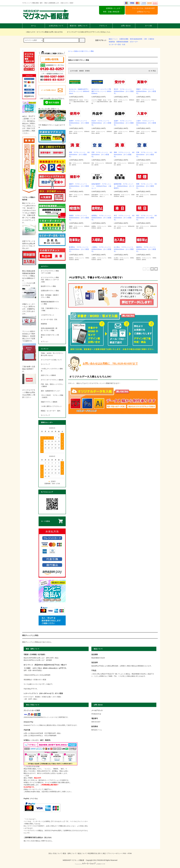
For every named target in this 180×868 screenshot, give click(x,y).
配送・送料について (70, 853)
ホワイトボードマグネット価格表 (52, 380)
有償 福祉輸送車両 (136, 39)
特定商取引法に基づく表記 (97, 853)
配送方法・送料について (79, 26)
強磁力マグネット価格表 (49, 402)
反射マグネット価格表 (48, 375)
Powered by (90, 864)
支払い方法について (55, 853)
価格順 (81, 71)
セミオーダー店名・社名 (117, 45)
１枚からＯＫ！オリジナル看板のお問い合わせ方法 (43, 32)
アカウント (101, 26)
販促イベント (113, 39)
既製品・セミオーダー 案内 (51, 411)
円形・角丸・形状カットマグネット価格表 (52, 385)
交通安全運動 (124, 39)
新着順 (87, 71)
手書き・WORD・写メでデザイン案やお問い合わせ (52, 354)
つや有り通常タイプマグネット (51, 406)
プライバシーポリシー (114, 853)
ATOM (130, 853)
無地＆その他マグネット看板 (84, 51)
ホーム (34, 26)
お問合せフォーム (143, 12)
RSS (125, 853)
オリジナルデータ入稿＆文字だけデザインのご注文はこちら (87, 32)
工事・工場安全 (149, 39)
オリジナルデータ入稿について (51, 360)
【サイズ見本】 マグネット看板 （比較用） (52, 396)
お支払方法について (56, 26)
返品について (82, 853)
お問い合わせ (124, 26)
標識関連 (112, 42)
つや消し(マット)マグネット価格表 (52, 370)
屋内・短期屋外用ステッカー (51, 391)
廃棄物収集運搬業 (122, 42)
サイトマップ (45, 364)
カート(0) (146, 26)
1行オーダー (134, 42)
